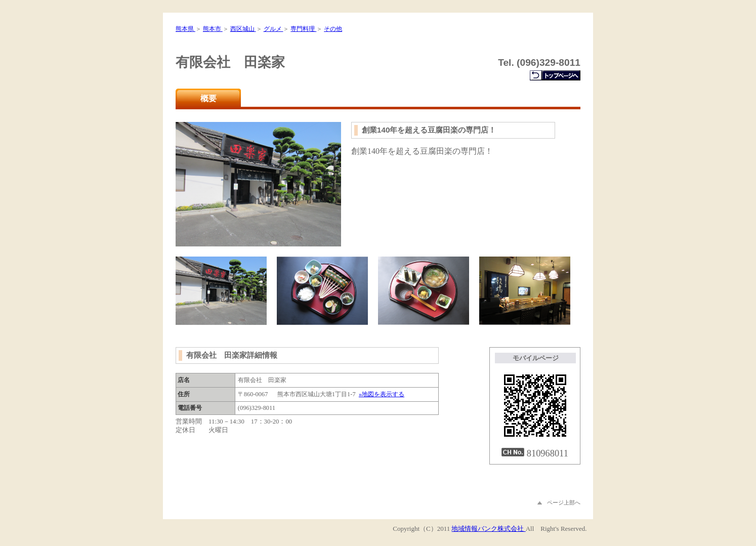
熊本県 (185, 29)
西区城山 (243, 29)
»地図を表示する (382, 394)
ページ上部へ (559, 502)
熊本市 (213, 29)
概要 (208, 98)
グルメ (274, 29)
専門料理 (303, 29)
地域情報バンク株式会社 (488, 529)
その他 (333, 29)
